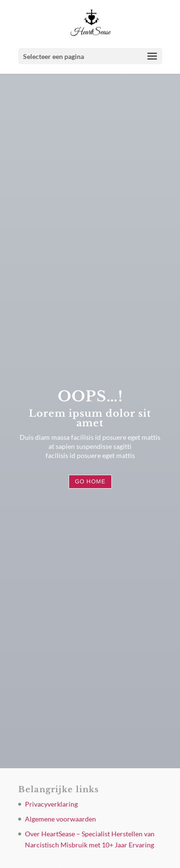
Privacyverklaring (51, 804)
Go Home (90, 481)
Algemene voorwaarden (60, 819)
